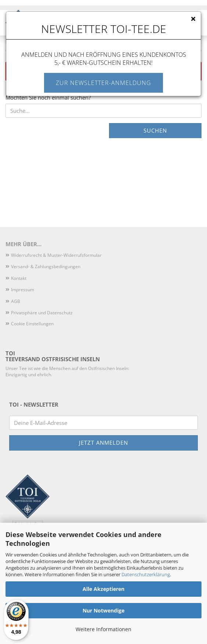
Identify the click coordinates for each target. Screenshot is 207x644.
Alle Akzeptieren (103, 589)
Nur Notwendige (103, 610)
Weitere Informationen (103, 629)
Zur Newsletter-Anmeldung (103, 83)
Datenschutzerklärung (146, 574)
